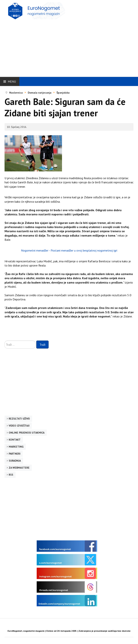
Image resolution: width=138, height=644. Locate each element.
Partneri (15, 454)
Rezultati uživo (19, 419)
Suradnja (15, 461)
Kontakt (15, 440)
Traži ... (5, 341)
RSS (11, 475)
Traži (42, 345)
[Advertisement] (71, 47)
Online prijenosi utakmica (27, 433)
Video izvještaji (19, 426)
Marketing (16, 447)
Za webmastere (19, 468)
